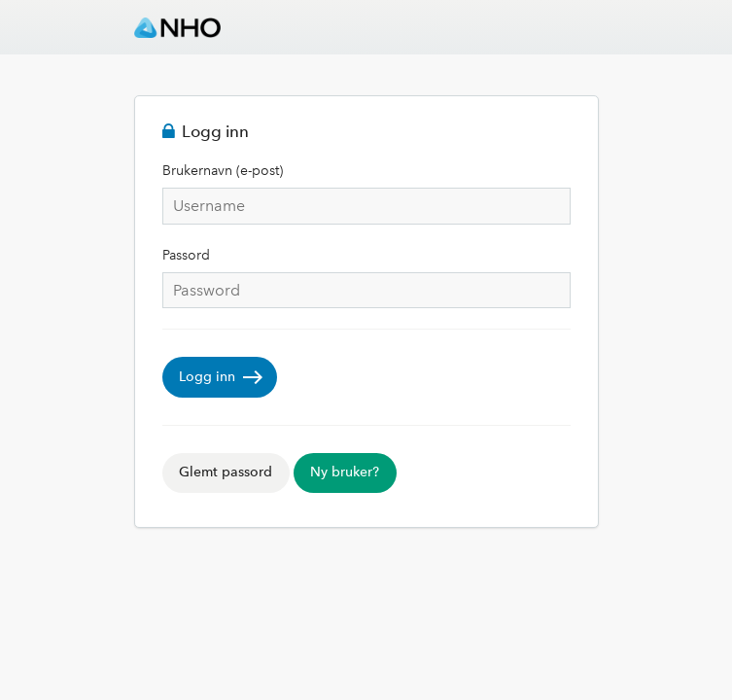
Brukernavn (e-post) (223, 171)
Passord (186, 255)
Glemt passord (226, 472)
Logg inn (207, 377)
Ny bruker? (345, 472)
